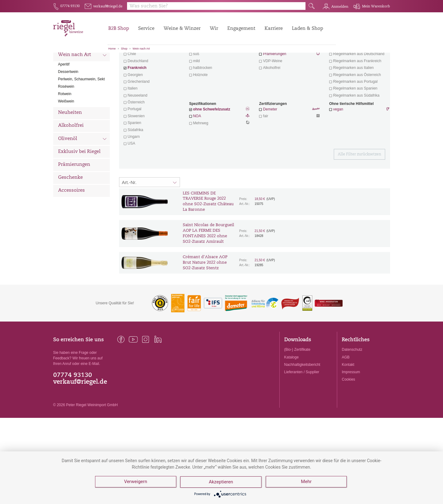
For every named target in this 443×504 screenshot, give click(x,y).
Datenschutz (352, 384)
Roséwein (66, 121)
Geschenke (70, 212)
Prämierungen (74, 199)
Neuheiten (70, 147)
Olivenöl (83, 174)
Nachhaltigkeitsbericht (302, 399)
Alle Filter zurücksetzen (359, 189)
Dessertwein (68, 106)
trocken (200, 81)
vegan (338, 143)
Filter (255, 63)
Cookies (348, 414)
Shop (124, 49)
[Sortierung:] (150, 216)
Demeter (270, 143)
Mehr (307, 482)
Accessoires (72, 225)
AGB (346, 391)
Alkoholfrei (71, 160)
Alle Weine (70, 63)
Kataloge (291, 391)
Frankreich (137, 102)
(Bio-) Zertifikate (297, 384)
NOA (219, 151)
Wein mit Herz (289, 82)
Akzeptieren (221, 482)
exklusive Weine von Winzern (357, 81)
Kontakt (348, 399)
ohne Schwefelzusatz (212, 143)
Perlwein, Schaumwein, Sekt (82, 113)
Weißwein (66, 135)
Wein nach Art (141, 49)
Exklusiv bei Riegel (79, 186)
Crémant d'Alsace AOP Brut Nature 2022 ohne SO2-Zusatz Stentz (205, 297)
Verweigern (136, 482)
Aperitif (64, 98)
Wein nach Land (83, 77)
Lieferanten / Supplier (302, 406)
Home (112, 49)
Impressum (351, 406)
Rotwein (65, 128)
